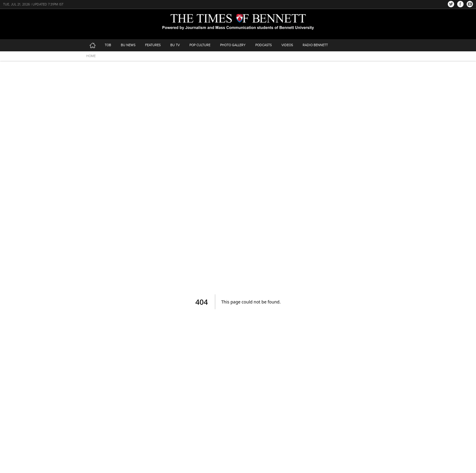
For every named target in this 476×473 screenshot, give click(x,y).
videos (287, 45)
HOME (91, 56)
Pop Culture (200, 45)
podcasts (263, 45)
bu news (128, 45)
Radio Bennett (315, 45)
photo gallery (233, 45)
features (153, 45)
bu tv (175, 45)
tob (108, 45)
